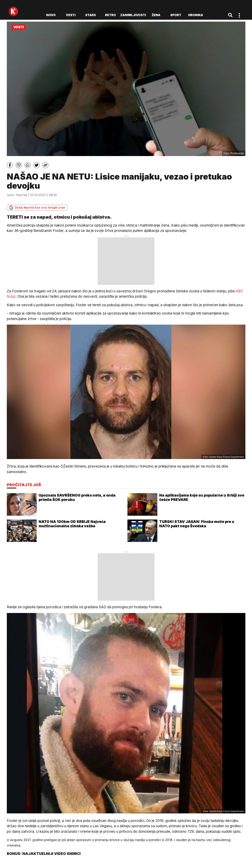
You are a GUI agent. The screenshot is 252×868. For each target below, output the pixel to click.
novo (51, 15)
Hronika (196, 15)
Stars (91, 15)
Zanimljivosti (133, 15)
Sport (176, 15)
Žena (156, 15)
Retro (110, 15)
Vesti (71, 15)
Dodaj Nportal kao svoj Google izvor (37, 208)
